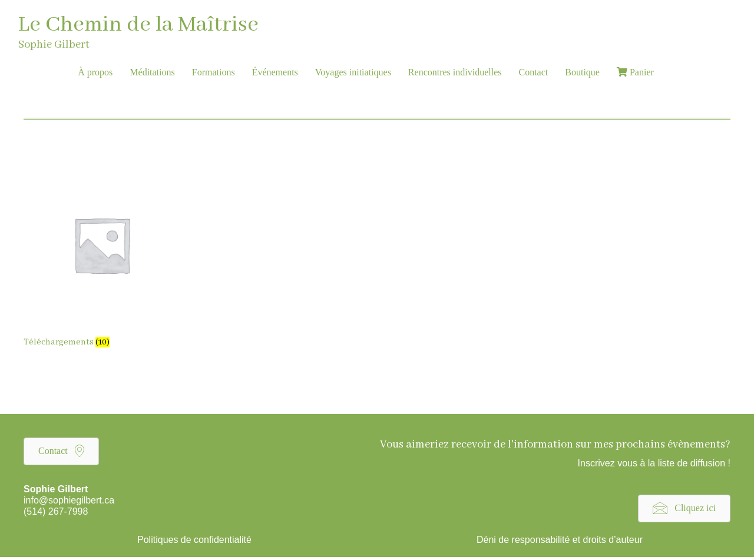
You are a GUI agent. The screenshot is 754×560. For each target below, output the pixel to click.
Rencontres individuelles (455, 72)
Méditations (152, 72)
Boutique (582, 72)
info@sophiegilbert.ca (69, 500)
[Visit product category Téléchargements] (102, 260)
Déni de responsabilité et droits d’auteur (560, 540)
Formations (214, 72)
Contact (534, 72)
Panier (635, 72)
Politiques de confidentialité (194, 540)
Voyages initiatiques (353, 72)
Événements (275, 72)
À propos (95, 72)
